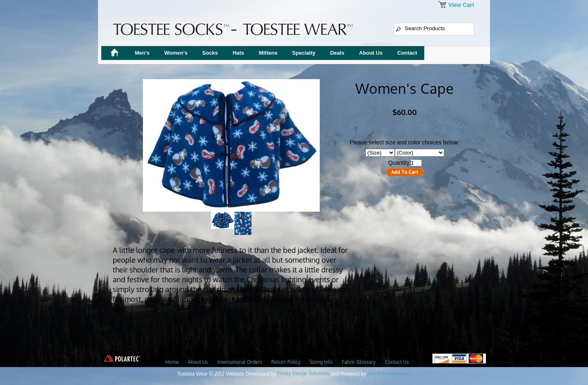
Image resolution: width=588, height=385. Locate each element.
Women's (176, 53)
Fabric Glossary (359, 362)
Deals (337, 53)
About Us (371, 53)
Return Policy (286, 362)
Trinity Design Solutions (303, 373)
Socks (210, 53)
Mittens (268, 53)
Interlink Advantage (389, 373)
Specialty (304, 53)
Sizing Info (321, 362)
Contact (407, 53)
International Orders (240, 362)
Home (172, 362)
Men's (142, 53)
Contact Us (397, 362)
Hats (238, 53)
